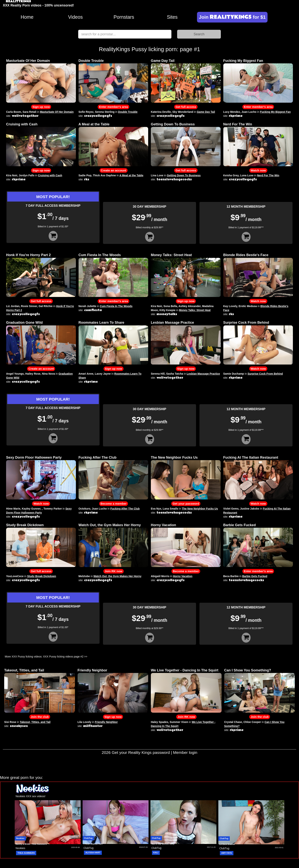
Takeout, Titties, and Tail (24, 670)
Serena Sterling (105, 112)
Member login (185, 752)
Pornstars (124, 17)
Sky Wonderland (183, 112)
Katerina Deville (161, 112)
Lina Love (157, 175)
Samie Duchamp (234, 374)
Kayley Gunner (31, 509)
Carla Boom (14, 112)
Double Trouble (91, 61)
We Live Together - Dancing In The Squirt (185, 670)
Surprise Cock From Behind (246, 323)
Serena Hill (158, 374)
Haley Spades (160, 722)
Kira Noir (12, 175)
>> (86, 657)
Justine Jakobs (250, 509)
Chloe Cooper (252, 722)
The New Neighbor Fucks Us (174, 457)
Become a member (114, 504)
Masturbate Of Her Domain (28, 61)
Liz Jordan (13, 306)
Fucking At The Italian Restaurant (251, 457)
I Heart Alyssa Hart (93, 844)
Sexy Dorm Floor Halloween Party (34, 457)
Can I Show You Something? (248, 670)
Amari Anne (86, 374)
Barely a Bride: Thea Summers (31, 844)
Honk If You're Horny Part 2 (28, 255)
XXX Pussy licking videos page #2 (63, 657)
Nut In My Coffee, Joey (163, 844)
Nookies (20, 838)
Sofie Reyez (86, 112)
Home (27, 17)
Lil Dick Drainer (227, 844)
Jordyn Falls (27, 175)
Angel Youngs (15, 374)
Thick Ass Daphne (104, 175)
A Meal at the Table (94, 124)
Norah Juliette (87, 306)
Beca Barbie (231, 576)
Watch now (258, 170)
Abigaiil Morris (160, 576)
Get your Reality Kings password (141, 752)
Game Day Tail (163, 61)
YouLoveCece (15, 576)
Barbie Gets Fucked (240, 525)
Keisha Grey (231, 175)
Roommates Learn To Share (101, 323)
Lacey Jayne (103, 374)
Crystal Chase (233, 722)
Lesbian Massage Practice (172, 323)
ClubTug (88, 838)
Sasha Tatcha (175, 374)
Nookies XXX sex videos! (31, 796)
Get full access (186, 107)
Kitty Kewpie (167, 310)
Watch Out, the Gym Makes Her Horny (110, 525)
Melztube (84, 576)
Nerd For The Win (238, 124)
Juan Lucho (249, 112)
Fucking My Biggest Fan (243, 61)
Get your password (186, 504)
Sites (172, 17)
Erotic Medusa (248, 306)
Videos (75, 17)
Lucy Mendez (232, 112)
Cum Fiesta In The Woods (100, 255)
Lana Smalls (170, 509)
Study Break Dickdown (25, 525)
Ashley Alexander (190, 306)
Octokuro (84, 509)
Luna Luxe (247, 175)
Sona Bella (170, 306)
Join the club (40, 717)
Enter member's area (113, 107)
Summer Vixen (179, 722)
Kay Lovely (230, 306)
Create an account (114, 170)
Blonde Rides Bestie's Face (246, 255)
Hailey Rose (33, 374)
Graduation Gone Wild (24, 323)
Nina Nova (48, 374)
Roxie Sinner (29, 306)
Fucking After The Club (98, 457)
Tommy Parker (53, 509)
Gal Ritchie (45, 306)
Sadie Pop (85, 175)
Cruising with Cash (22, 124)
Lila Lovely (84, 722)
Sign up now (41, 107)
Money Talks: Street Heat (171, 255)
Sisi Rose (10, 722)
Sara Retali (29, 112)
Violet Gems (231, 509)
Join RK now (114, 571)
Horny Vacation (163, 525)
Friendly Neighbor (92, 670)
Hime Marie (13, 509)
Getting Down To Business (173, 124)
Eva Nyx (156, 509)
